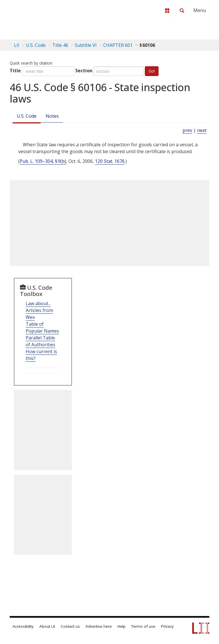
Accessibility (23, 626)
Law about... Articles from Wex (39, 310)
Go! (152, 71)
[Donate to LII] (167, 11)
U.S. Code (27, 116)
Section (84, 71)
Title (15, 71)
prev (187, 130)
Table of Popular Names (42, 327)
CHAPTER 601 (118, 45)
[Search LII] (182, 11)
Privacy (167, 626)
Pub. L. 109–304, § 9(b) (43, 161)
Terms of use (143, 626)
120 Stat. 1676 (110, 161)
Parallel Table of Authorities (40, 341)
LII (17, 45)
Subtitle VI (86, 45)
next (202, 130)
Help (121, 626)
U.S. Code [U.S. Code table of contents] (36, 45)
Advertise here (99, 626)
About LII (47, 626)
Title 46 (60, 45)
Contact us (70, 626)
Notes (52, 116)
